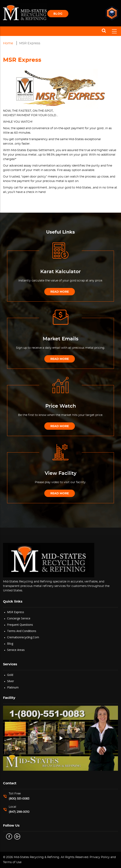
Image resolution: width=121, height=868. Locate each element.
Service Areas (16, 650)
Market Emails (60, 339)
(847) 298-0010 (19, 812)
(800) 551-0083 (19, 799)
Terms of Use (12, 862)
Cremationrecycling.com (23, 637)
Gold (10, 675)
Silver (11, 681)
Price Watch (61, 406)
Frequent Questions (20, 625)
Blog (58, 14)
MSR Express (16, 612)
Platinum (13, 687)
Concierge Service (19, 618)
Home (8, 43)
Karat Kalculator (60, 272)
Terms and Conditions (22, 631)
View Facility (61, 473)
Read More (60, 292)
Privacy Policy (99, 857)
